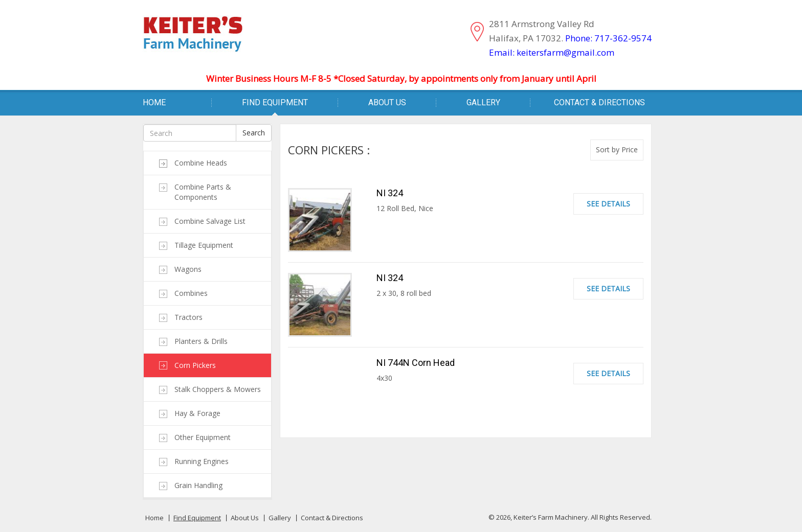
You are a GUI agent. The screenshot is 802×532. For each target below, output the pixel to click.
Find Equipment (275, 102)
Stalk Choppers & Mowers (218, 389)
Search (254, 133)
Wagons (188, 269)
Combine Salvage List (210, 221)
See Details (608, 204)
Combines (191, 293)
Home (154, 102)
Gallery (483, 102)
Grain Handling (198, 485)
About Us (387, 102)
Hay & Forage (197, 413)
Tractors (188, 317)
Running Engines (202, 461)
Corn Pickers (195, 365)
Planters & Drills (201, 341)
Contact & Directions (599, 102)
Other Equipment (203, 437)
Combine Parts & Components (203, 192)
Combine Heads (201, 163)
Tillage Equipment (204, 245)
